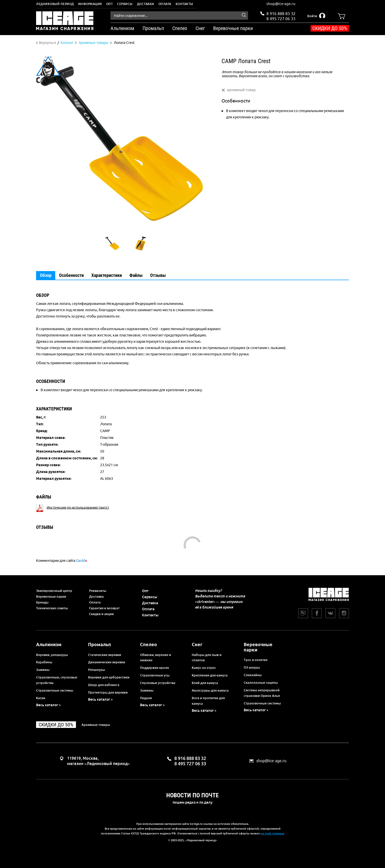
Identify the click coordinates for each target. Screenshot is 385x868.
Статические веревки (105, 655)
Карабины (44, 662)
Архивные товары (96, 725)
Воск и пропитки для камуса (208, 701)
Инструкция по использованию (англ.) (78, 507)
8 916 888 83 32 (281, 14)
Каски (41, 698)
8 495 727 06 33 (281, 18)
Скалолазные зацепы (261, 682)
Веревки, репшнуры (52, 655)
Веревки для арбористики (109, 677)
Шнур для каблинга (104, 685)
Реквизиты (98, 591)
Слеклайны (253, 675)
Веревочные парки (51, 596)
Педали (146, 698)
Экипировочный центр (54, 591)
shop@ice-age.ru (281, 4)
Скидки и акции (101, 614)
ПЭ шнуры (252, 667)
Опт (110, 4)
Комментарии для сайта (62, 561)
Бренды (42, 602)
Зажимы (43, 670)
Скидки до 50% (330, 28)
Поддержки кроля (154, 668)
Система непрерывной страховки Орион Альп (262, 693)
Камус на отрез (204, 668)
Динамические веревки (107, 662)
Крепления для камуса (210, 675)
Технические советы (52, 608)
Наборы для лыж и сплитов (207, 657)
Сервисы (125, 4)
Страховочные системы (55, 690)
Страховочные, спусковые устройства (57, 680)
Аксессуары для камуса (210, 690)
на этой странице (272, 833)
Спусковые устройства (158, 683)
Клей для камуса (205, 683)
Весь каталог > (48, 705)
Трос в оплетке (256, 660)
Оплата (165, 4)
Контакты (184, 4)
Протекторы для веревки (108, 692)
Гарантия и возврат (104, 608)
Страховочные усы (155, 675)
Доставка (146, 4)
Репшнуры (97, 670)
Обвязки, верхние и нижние (156, 657)
